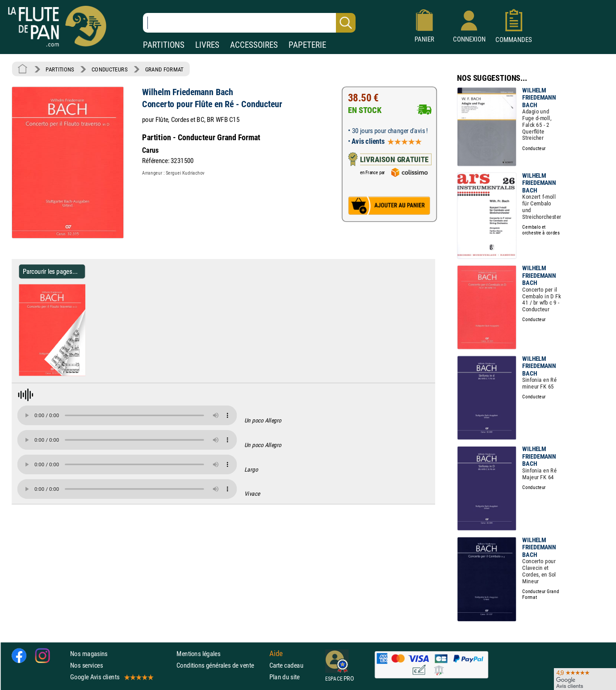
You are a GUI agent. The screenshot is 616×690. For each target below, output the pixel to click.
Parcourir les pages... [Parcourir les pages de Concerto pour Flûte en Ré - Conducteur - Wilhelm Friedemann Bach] (50, 271)
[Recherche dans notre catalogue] (249, 23)
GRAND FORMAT (164, 69)
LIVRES (207, 45)
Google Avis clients (111, 677)
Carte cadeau (286, 665)
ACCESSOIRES (254, 45)
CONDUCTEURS (109, 69)
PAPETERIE (307, 45)
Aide (276, 653)
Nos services (86, 665)
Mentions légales (198, 654)
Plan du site (285, 677)
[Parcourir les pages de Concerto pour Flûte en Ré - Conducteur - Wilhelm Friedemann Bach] (82, 374)
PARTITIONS (164, 45)
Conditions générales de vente (221, 665)
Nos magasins (89, 654)
